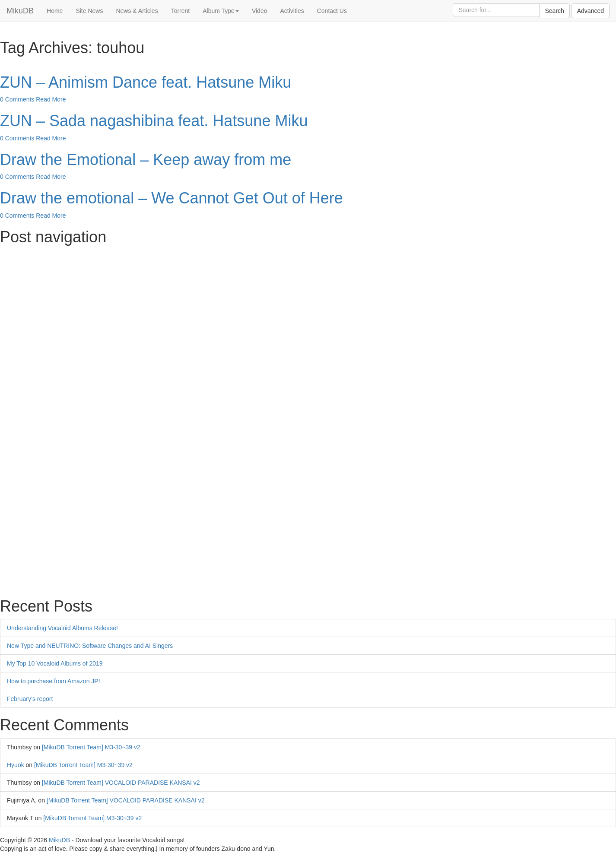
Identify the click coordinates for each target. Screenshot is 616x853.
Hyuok (16, 765)
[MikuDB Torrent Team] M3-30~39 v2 (91, 747)
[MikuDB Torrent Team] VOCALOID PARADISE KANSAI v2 (121, 783)
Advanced (591, 11)
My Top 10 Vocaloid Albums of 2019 (55, 663)
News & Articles (137, 11)
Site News (89, 11)
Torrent (181, 11)
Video (260, 11)
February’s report (30, 699)
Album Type (221, 11)
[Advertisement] (259, 311)
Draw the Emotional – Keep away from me (146, 160)
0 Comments (17, 99)
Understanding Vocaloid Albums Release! (62, 628)
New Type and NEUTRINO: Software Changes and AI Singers (90, 646)
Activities (292, 11)
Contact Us (332, 11)
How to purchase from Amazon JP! (54, 681)
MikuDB (20, 11)
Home (55, 11)
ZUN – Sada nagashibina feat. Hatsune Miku (154, 121)
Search (554, 11)
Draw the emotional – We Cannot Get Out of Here (171, 198)
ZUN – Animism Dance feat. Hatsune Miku (146, 82)
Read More (51, 99)
